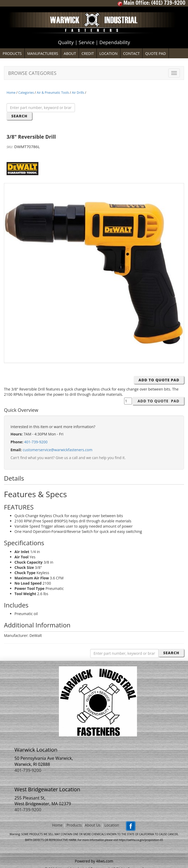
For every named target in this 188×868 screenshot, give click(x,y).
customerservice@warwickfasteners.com (57, 450)
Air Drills (78, 93)
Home (11, 93)
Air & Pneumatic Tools (53, 93)
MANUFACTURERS (43, 53)
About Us (93, 825)
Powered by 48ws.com (94, 861)
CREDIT (88, 53)
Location (112, 825)
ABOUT (70, 53)
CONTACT (131, 53)
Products (74, 825)
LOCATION (108, 53)
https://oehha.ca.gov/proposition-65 (141, 840)
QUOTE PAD (156, 53)
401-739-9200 (36, 442)
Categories (26, 93)
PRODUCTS (12, 53)
